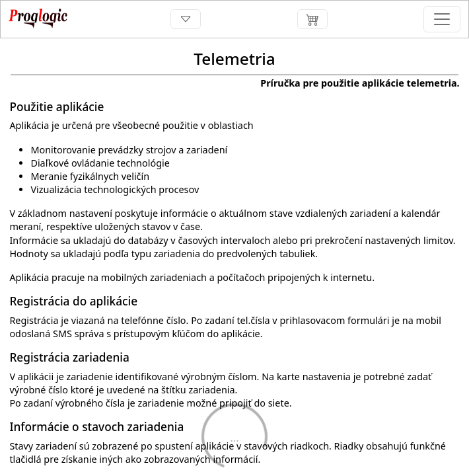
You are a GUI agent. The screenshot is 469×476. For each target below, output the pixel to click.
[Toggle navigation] (186, 20)
